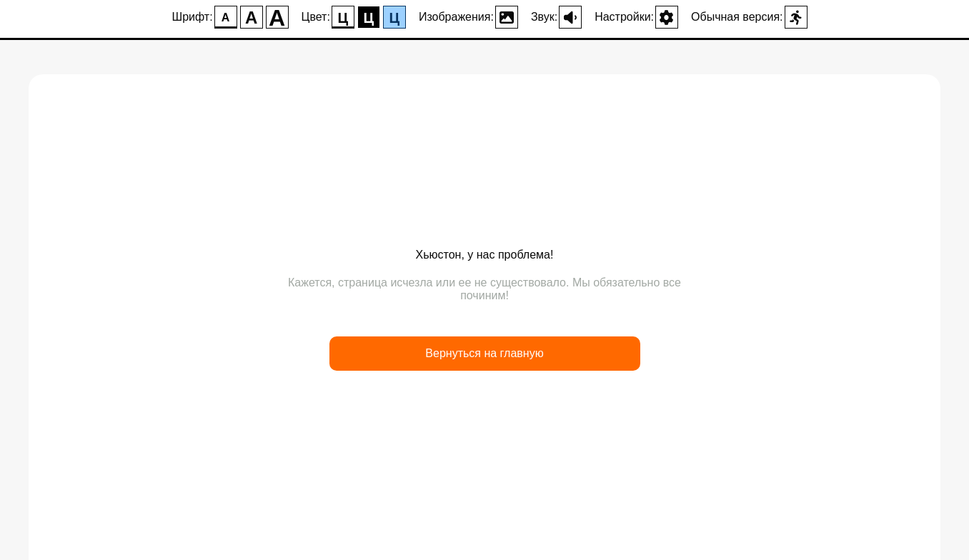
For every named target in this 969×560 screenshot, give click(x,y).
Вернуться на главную (484, 353)
